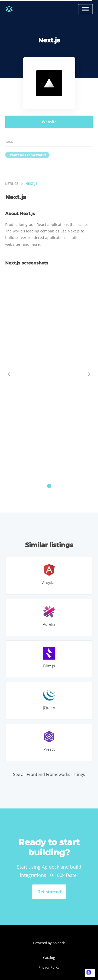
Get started (49, 892)
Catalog (49, 958)
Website (49, 122)
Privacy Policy (49, 967)
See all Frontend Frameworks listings (49, 774)
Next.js (31, 184)
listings (12, 184)
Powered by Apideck (49, 943)
